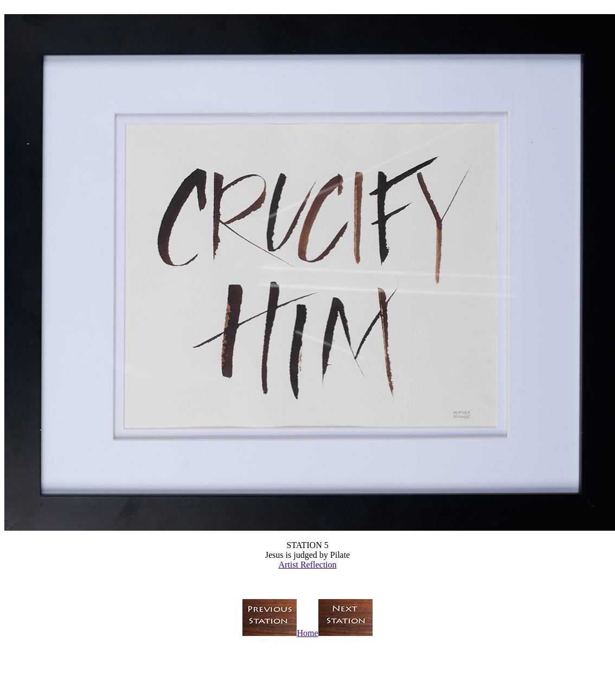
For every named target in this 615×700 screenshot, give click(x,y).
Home (307, 633)
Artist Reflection (307, 565)
